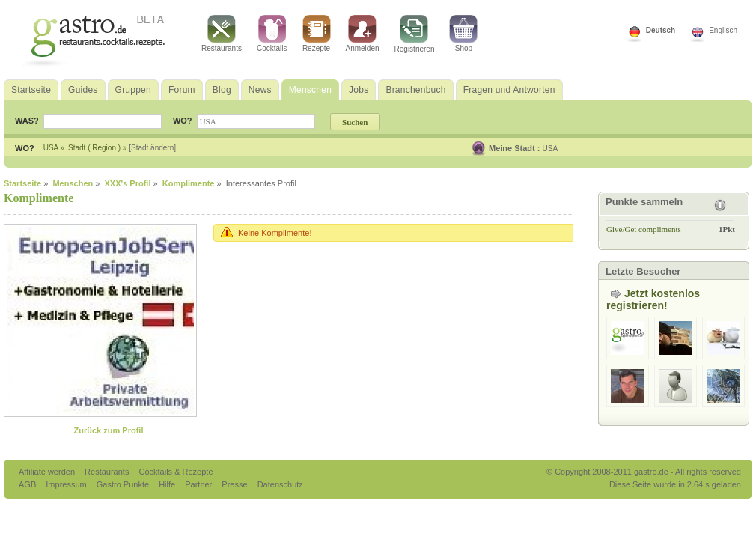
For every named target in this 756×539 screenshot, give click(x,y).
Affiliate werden (48, 472)
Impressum (67, 484)
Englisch (723, 30)
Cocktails (272, 34)
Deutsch (661, 30)
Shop (463, 34)
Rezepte (317, 34)
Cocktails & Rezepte (176, 472)
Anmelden (363, 34)
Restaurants (222, 34)
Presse (234, 484)
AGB (28, 484)
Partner (199, 484)
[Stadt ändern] (152, 148)
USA (551, 149)
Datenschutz (280, 484)
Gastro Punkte (124, 484)
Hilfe (168, 484)
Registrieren (415, 34)
